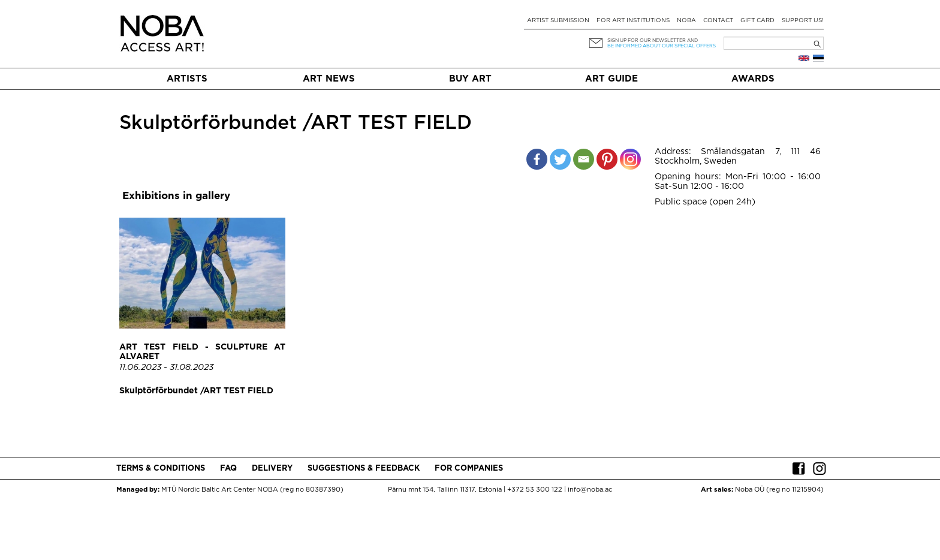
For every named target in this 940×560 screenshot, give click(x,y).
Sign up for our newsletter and (653, 40)
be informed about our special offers (662, 46)
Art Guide (611, 79)
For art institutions (633, 21)
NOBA (686, 21)
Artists (187, 79)
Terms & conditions (161, 469)
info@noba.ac (590, 490)
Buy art (470, 79)
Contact (718, 21)
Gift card (757, 21)
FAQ (228, 469)
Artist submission (558, 21)
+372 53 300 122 (535, 490)
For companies (469, 469)
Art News (329, 79)
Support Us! (803, 21)
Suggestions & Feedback (364, 469)
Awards (753, 79)
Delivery (272, 469)
